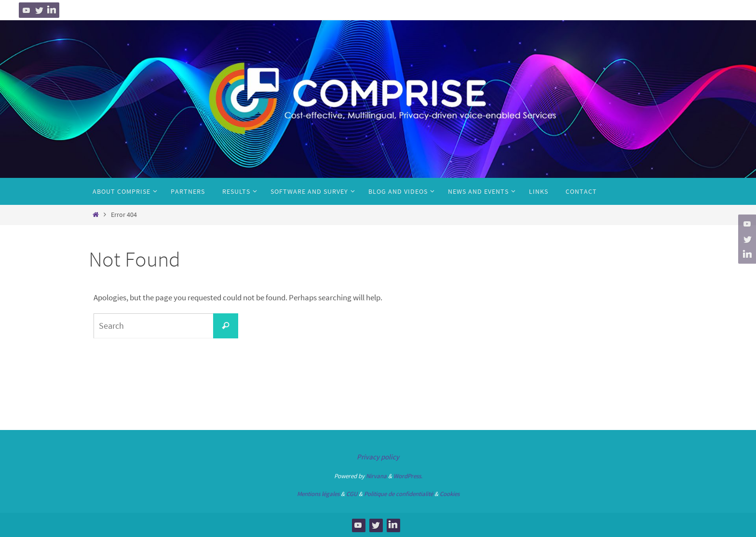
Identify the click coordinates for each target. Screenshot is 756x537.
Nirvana (376, 476)
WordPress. (408, 476)
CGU (352, 494)
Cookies (450, 494)
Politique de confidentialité (398, 494)
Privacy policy (378, 457)
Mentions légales (318, 494)
